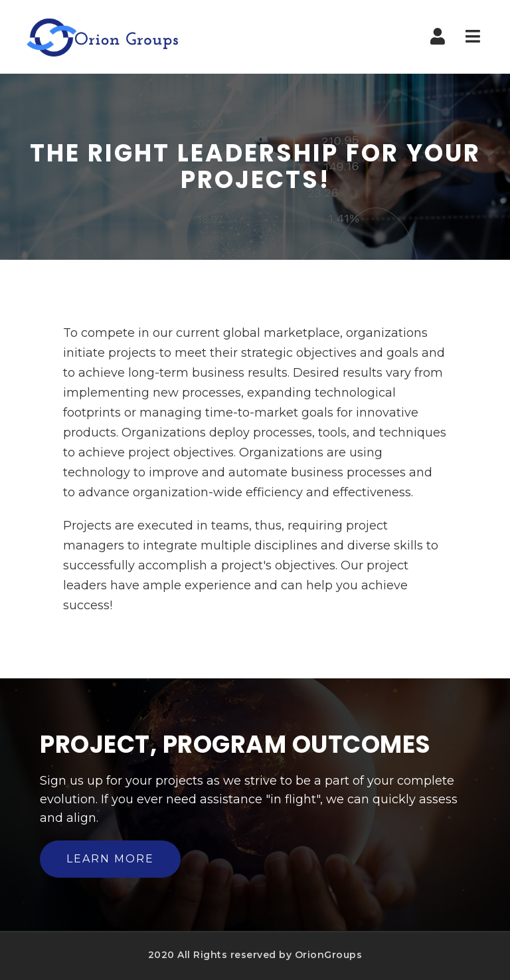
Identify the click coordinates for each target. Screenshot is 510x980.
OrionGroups (329, 955)
